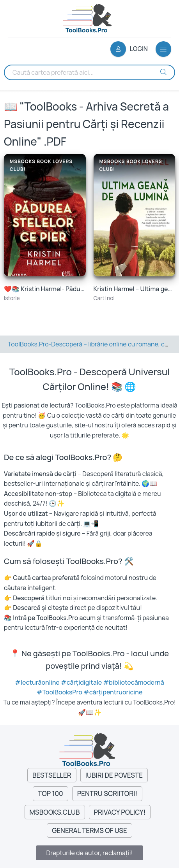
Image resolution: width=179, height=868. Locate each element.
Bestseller (52, 775)
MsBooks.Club (55, 812)
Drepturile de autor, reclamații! (89, 853)
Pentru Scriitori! (107, 793)
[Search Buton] (163, 72)
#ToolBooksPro (60, 692)
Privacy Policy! (120, 812)
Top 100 (51, 793)
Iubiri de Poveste (114, 775)
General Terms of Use (89, 830)
